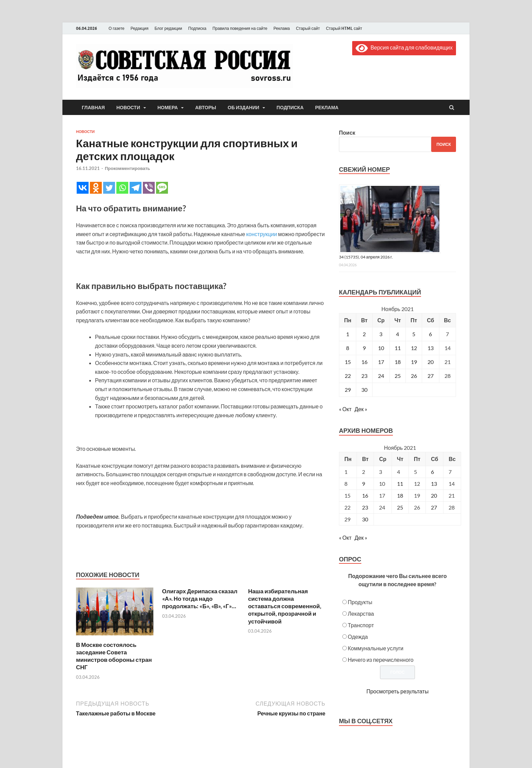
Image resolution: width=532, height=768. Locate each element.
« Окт (345, 409)
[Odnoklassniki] (96, 188)
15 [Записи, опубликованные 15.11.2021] (348, 362)
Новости (128, 108)
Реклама (282, 28)
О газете (117, 28)
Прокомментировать (127, 168)
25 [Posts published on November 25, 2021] (400, 507)
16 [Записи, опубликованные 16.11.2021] (364, 362)
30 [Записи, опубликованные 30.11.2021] (364, 390)
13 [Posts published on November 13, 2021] (434, 484)
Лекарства (361, 613)
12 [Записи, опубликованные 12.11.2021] (414, 348)
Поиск (347, 132)
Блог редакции (168, 28)
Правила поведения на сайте (240, 28)
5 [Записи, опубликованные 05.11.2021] (414, 334)
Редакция (140, 28)
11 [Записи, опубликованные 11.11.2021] (398, 348)
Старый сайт (308, 28)
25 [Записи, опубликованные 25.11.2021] (398, 376)
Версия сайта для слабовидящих (404, 47)
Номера (168, 108)
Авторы (206, 108)
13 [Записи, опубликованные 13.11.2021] (431, 348)
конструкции (261, 234)
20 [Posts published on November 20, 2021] (434, 495)
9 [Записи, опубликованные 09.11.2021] (364, 348)
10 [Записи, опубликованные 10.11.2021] (381, 348)
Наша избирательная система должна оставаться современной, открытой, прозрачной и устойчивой (285, 606)
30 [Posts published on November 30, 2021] (365, 519)
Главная (93, 108)
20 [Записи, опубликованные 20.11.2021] (431, 362)
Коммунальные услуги (376, 648)
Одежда (358, 637)
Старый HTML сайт (344, 28)
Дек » (361, 409)
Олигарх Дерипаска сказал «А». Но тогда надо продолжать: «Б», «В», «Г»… (200, 599)
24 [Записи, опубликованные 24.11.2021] (381, 376)
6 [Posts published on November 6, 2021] (432, 472)
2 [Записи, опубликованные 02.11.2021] (364, 334)
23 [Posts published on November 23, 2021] (365, 507)
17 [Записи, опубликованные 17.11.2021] (381, 362)
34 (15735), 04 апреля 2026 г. (366, 257)
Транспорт (361, 625)
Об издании (243, 108)
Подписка (197, 28)
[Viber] (149, 188)
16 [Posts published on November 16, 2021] (365, 495)
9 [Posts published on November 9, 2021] (364, 484)
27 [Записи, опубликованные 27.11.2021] (431, 376)
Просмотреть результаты (397, 691)
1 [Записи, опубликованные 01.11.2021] (348, 334)
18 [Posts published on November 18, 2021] (400, 495)
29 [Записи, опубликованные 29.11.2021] (348, 390)
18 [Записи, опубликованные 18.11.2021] (398, 362)
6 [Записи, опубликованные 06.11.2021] (430, 334)
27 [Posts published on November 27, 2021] (434, 507)
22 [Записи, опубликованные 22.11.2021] (348, 376)
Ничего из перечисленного (381, 660)
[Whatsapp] (122, 188)
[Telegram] (136, 188)
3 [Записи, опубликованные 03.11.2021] (381, 334)
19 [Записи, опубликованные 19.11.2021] (414, 362)
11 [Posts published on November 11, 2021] (400, 484)
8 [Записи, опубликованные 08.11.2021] (348, 348)
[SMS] (162, 188)
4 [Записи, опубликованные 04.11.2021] (397, 334)
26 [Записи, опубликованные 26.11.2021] (414, 376)
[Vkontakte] (83, 188)
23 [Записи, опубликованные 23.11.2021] (364, 376)
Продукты (360, 602)
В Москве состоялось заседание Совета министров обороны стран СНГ (114, 656)
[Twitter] (109, 188)
